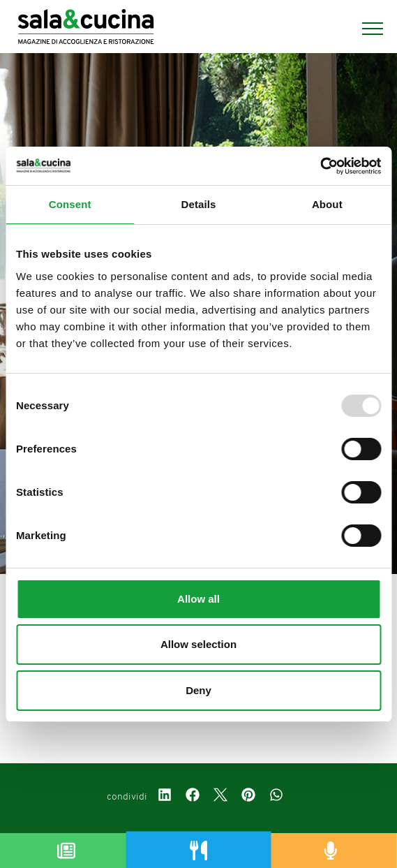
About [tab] (327, 204)
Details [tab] (199, 204)
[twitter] (220, 797)
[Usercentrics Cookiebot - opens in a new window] (320, 166)
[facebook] (193, 797)
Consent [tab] (70, 204)
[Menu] (366, 29)
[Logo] (86, 29)
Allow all (198, 599)
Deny (198, 690)
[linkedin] (165, 797)
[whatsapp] (276, 797)
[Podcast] (331, 851)
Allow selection (198, 644)
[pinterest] (248, 797)
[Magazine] (66, 851)
